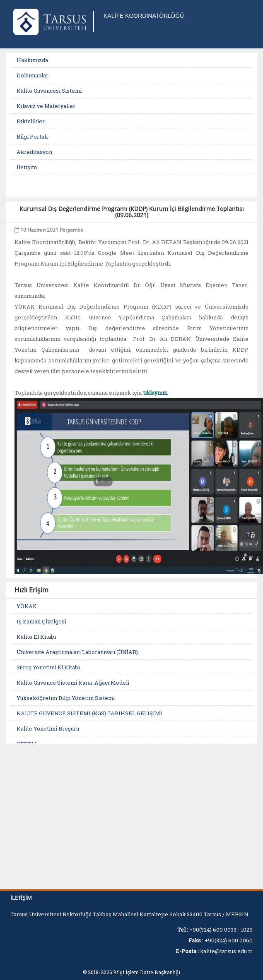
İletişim (27, 167)
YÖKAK (27, 606)
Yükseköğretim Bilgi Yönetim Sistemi (66, 698)
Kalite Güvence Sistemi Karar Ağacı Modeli (73, 683)
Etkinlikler (31, 121)
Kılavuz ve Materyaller (46, 106)
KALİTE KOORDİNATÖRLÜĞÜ (144, 16)
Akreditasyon (34, 152)
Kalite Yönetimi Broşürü (48, 728)
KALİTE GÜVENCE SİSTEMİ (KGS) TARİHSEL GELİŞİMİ (89, 713)
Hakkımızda (32, 60)
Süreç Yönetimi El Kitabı (48, 667)
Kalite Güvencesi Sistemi (49, 91)
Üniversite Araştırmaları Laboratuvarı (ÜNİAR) (77, 652)
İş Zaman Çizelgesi (41, 621)
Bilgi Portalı (32, 137)
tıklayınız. (156, 393)
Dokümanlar (33, 75)
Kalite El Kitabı (36, 637)
